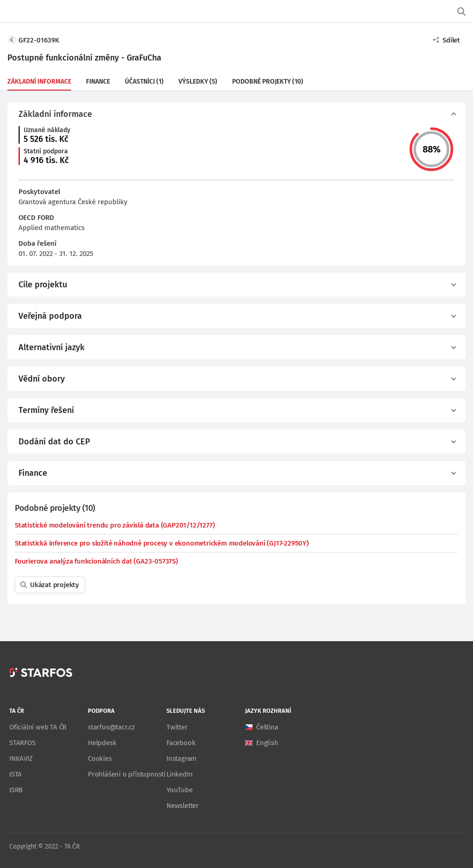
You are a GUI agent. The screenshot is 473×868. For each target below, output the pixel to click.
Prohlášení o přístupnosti (127, 774)
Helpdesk (102, 743)
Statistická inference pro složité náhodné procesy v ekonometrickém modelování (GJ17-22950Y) (162, 543)
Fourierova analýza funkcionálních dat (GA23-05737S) (96, 561)
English (267, 743)
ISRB (16, 790)
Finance (98, 82)
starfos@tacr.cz (111, 727)
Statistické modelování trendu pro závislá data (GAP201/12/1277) (115, 525)
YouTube (180, 790)
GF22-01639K (39, 40)
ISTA (15, 774)
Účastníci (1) (144, 82)
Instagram (181, 759)
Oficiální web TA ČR (38, 727)
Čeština (267, 727)
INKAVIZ (21, 759)
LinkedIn (179, 774)
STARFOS (22, 743)
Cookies (100, 759)
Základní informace (39, 82)
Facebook (181, 743)
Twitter (177, 727)
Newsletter (183, 806)
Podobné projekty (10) (268, 82)
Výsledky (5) (198, 82)
